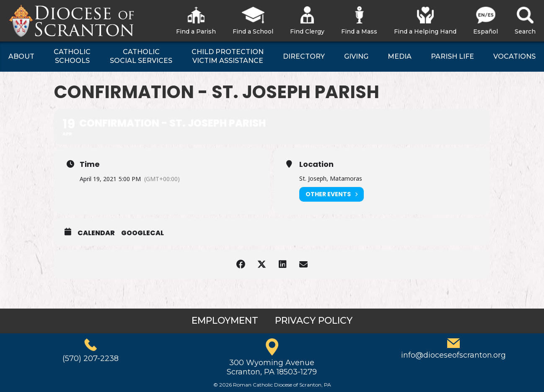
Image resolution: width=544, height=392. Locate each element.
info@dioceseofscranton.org (453, 355)
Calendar (96, 233)
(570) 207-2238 (91, 358)
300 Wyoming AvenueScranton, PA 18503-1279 (272, 367)
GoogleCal (142, 233)
